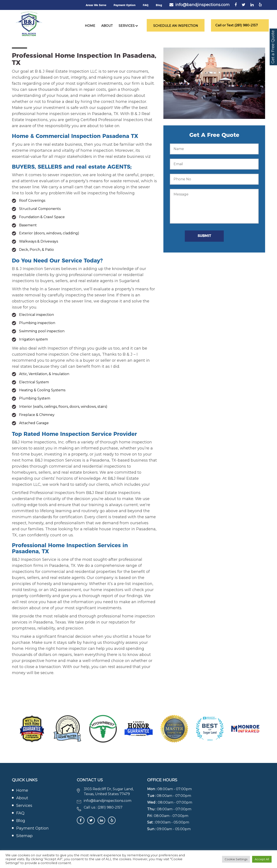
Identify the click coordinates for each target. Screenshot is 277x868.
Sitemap (24, 836)
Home (90, 26)
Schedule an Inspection (176, 26)
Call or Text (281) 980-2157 (237, 25)
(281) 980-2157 (110, 807)
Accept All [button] (262, 859)
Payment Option (125, 5)
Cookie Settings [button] (236, 859)
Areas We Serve (96, 5)
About (107, 26)
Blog (159, 5)
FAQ (146, 5)
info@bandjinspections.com (202, 5)
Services (127, 26)
